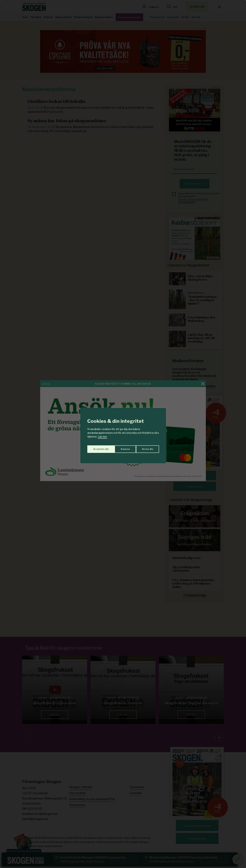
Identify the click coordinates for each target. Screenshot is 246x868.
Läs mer (102, 437)
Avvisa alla (119, 447)
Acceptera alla (145, 447)
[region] (123, 434)
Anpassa (97, 447)
